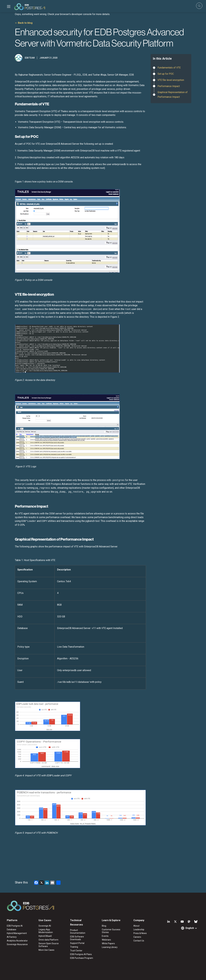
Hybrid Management (17, 933)
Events (105, 936)
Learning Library (110, 947)
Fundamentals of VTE (169, 68)
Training (74, 947)
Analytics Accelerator (17, 941)
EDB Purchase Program (82, 958)
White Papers (108, 943)
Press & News (140, 933)
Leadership (139, 930)
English (190, 928)
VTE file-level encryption (171, 80)
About (136, 926)
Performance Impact (169, 86)
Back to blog (25, 23)
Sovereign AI (45, 926)
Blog (104, 926)
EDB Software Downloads (77, 938)
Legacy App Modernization (46, 931)
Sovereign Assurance (17, 944)
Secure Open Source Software (49, 945)
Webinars (106, 940)
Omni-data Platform (48, 940)
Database (12, 930)
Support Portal (77, 943)
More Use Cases (46, 950)
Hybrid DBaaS (45, 936)
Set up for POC (166, 74)
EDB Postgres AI (15, 926)
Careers (137, 937)
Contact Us (139, 941)
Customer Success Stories (111, 931)
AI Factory (12, 937)
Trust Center (76, 951)
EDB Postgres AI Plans (81, 954)
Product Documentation (78, 932)
